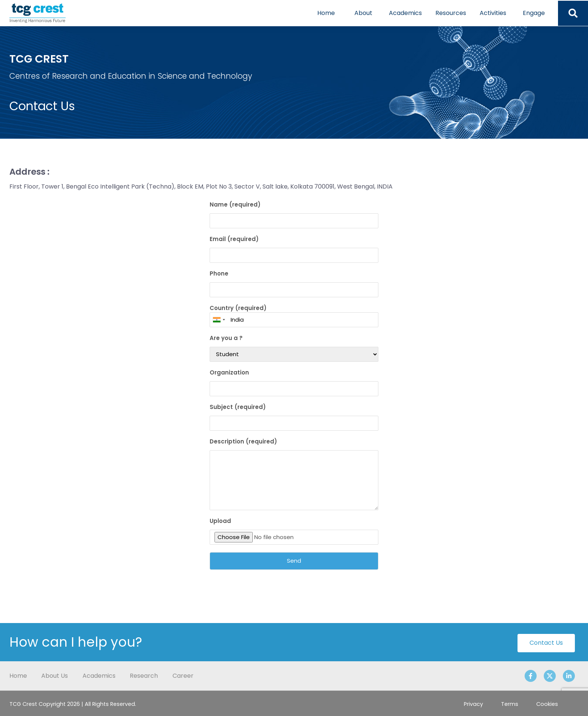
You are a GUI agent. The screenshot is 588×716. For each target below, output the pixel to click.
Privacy (473, 704)
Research (144, 676)
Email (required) (294, 249)
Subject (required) (294, 417)
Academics (405, 13)
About (363, 13)
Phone (294, 283)
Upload (294, 531)
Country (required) (294, 316)
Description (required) (294, 474)
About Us (55, 676)
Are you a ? (294, 348)
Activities (493, 13)
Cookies (547, 704)
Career (183, 676)
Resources (451, 13)
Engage (534, 13)
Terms (510, 704)
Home (326, 13)
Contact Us (546, 643)
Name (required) (294, 214)
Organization (294, 382)
